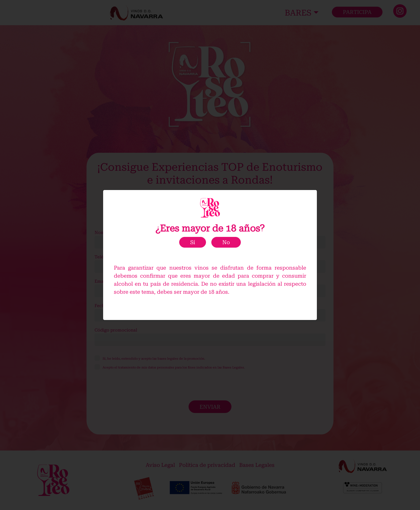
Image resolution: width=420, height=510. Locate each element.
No (226, 242)
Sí (193, 242)
